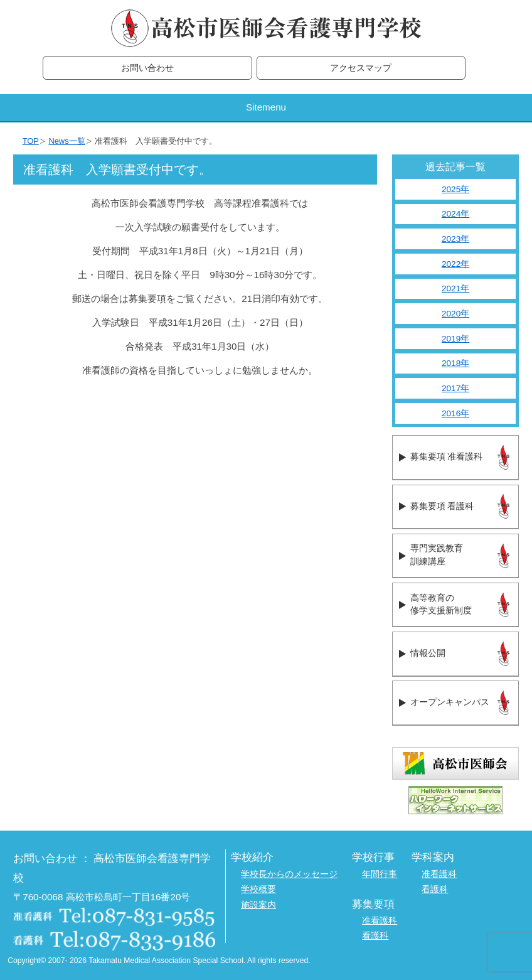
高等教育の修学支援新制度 (441, 605)
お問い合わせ (147, 68)
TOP (31, 141)
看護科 (435, 889)
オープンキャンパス (450, 702)
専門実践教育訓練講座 (437, 555)
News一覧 (66, 141)
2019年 (455, 339)
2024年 (455, 214)
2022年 (455, 264)
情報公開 (428, 653)
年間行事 (380, 874)
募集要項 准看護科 (446, 457)
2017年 (455, 388)
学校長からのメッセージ (289, 874)
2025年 (455, 189)
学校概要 (258, 889)
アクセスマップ (361, 68)
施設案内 (258, 905)
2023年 (455, 239)
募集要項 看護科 (442, 506)
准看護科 (439, 874)
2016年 (455, 413)
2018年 (455, 363)
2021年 (455, 288)
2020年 (455, 314)
